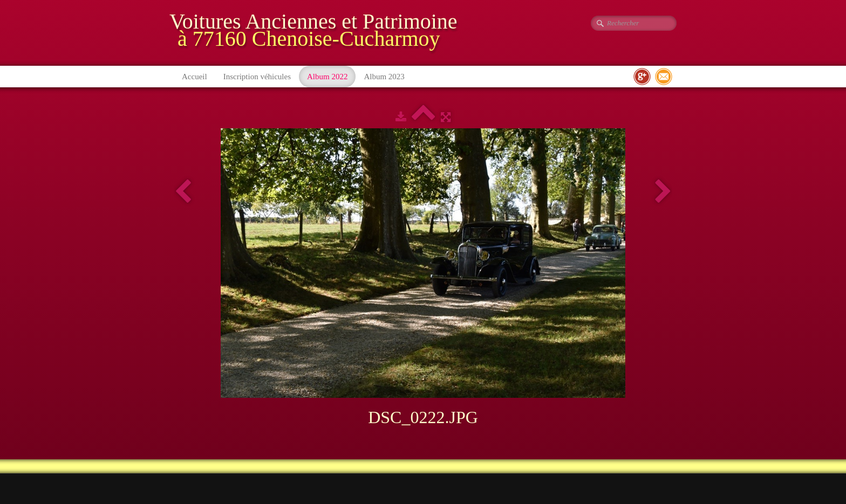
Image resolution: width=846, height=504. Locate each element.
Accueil (195, 77)
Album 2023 (384, 77)
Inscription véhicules (257, 77)
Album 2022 (327, 77)
